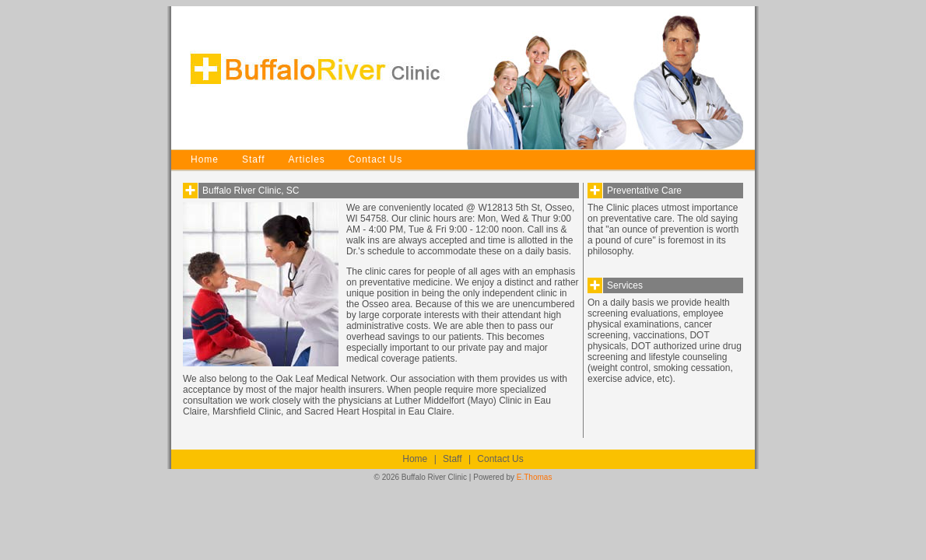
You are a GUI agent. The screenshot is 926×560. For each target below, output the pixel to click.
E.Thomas (535, 477)
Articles (306, 159)
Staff (253, 159)
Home (205, 159)
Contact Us (375, 159)
